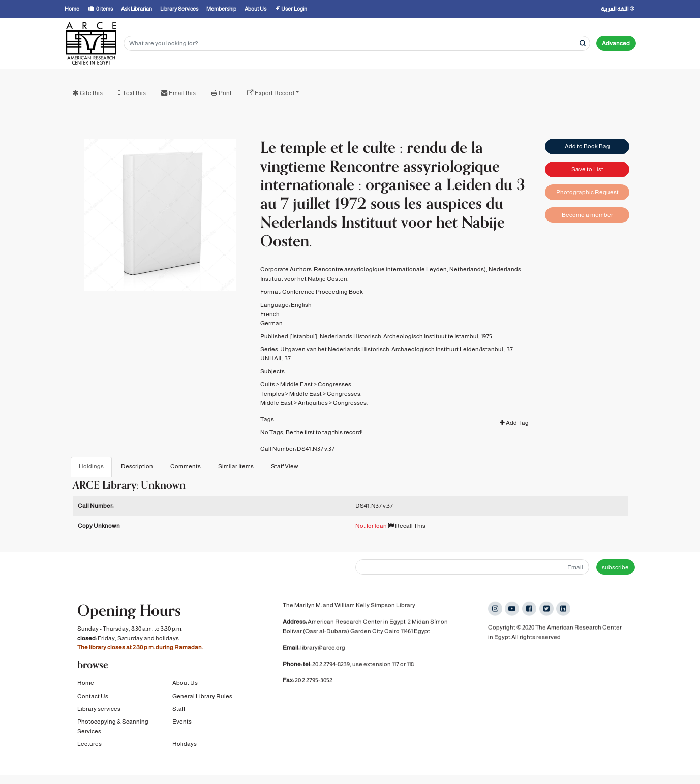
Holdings (91, 466)
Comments (186, 466)
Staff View (285, 466)
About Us (185, 684)
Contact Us (93, 697)
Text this (134, 93)
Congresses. (335, 384)
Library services (99, 710)
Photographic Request (587, 192)
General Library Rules (202, 697)
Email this (182, 93)
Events (182, 723)
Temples (272, 394)
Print (225, 93)
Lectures (89, 745)
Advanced (616, 43)
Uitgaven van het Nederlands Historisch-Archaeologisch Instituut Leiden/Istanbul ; (393, 349)
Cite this (91, 93)
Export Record (275, 93)
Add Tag (514, 423)
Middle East (296, 384)
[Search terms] (357, 43)
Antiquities (313, 403)
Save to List (587, 169)
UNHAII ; (272, 358)
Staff (179, 710)
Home (86, 684)
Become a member (587, 215)
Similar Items (236, 466)
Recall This (407, 526)
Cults (268, 384)
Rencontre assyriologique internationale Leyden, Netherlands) (400, 269)
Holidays (185, 745)
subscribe (615, 567)
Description (137, 466)
